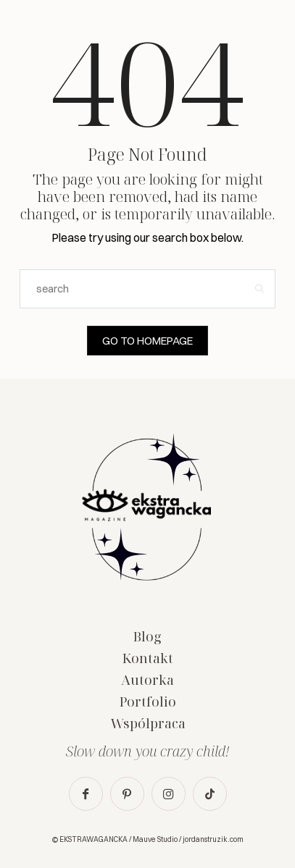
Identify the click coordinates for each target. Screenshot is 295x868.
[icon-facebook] (86, 794)
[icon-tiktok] (210, 794)
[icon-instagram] (169, 794)
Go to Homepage (147, 341)
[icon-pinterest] (127, 794)
